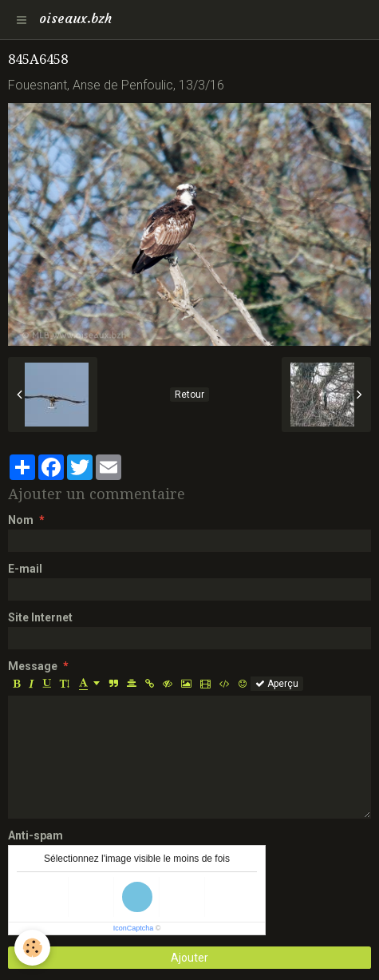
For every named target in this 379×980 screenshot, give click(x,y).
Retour (189, 395)
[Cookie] (32, 948)
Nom (21, 520)
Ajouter (189, 958)
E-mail (25, 569)
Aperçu (277, 684)
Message (33, 666)
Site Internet (40, 617)
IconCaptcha (134, 928)
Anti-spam (36, 835)
